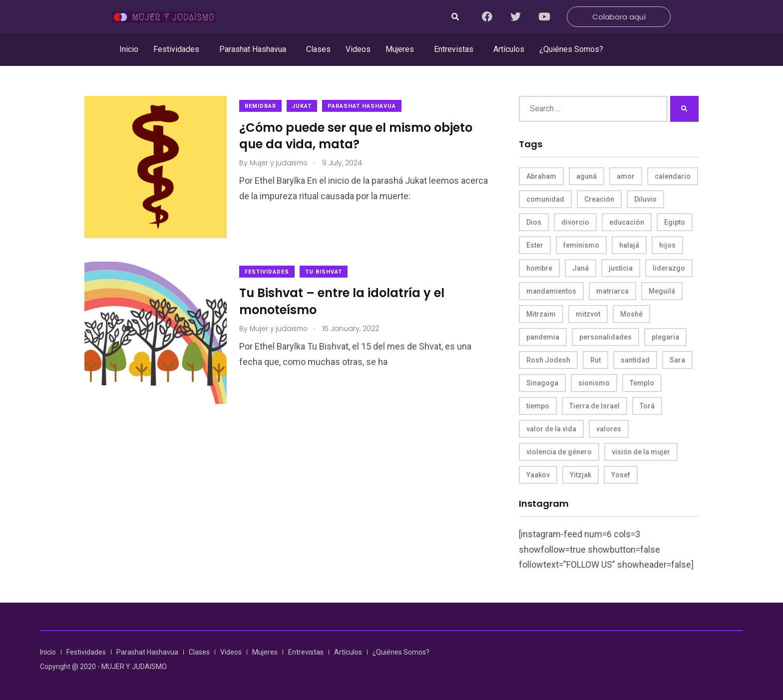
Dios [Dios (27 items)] (534, 222)
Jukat (304, 106)
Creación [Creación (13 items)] (599, 199)
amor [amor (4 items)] (626, 176)
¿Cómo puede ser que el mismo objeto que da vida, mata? (358, 136)
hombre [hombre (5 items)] (539, 268)
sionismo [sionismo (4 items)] (594, 383)
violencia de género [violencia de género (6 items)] (559, 452)
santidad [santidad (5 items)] (635, 360)
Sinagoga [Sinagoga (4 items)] (542, 383)
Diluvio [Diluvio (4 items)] (645, 199)
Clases (318, 49)
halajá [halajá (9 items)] (629, 245)
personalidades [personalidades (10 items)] (605, 337)
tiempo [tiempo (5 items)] (538, 406)
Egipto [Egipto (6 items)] (675, 222)
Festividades (176, 49)
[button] (179, 49)
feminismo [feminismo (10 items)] (581, 245)
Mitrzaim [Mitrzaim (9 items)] (541, 314)
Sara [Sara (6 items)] (677, 360)
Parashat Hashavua (253, 49)
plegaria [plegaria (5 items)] (665, 337)
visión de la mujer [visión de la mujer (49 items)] (641, 452)
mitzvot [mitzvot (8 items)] (588, 314)
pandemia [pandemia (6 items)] (543, 337)
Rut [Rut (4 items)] (595, 360)
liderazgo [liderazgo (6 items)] (669, 268)
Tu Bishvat (326, 269)
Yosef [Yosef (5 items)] (621, 475)
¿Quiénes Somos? (571, 49)
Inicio (129, 49)
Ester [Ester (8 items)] (535, 245)
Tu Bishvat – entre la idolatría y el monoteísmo (344, 299)
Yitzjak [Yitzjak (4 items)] (581, 475)
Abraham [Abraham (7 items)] (541, 176)
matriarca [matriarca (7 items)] (612, 291)
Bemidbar (263, 106)
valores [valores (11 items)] (609, 429)
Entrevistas (454, 49)
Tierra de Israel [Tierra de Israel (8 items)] (594, 406)
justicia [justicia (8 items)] (621, 268)
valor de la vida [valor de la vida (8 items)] (551, 429)
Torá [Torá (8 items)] (647, 406)
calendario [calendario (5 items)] (673, 176)
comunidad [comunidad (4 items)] (545, 199)
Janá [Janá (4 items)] (581, 268)
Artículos (509, 49)
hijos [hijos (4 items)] (667, 245)
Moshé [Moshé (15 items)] (631, 314)
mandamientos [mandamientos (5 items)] (551, 291)
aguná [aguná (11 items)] (587, 176)
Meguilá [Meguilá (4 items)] (662, 291)
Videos (358, 49)
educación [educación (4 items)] (627, 222)
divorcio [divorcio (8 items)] (575, 222)
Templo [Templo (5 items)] (642, 383)
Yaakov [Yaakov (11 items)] (538, 475)
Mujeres (400, 49)
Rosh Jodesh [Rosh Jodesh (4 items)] (548, 360)
